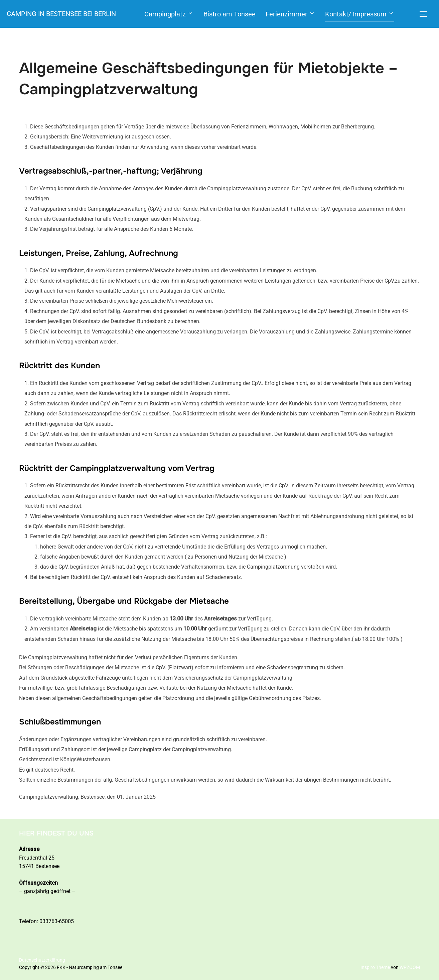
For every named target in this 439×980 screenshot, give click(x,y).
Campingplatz (168, 14)
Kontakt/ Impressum (358, 14)
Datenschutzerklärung (42, 960)
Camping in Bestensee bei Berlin (60, 14)
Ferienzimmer (289, 14)
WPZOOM (410, 967)
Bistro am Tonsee (228, 14)
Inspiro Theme (375, 967)
